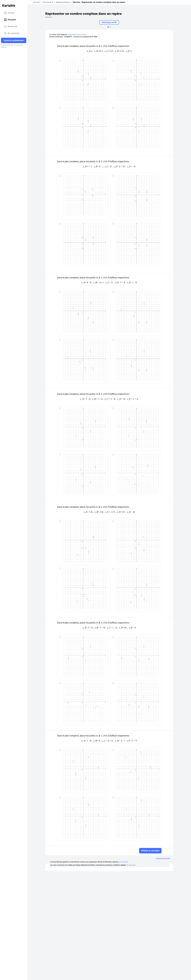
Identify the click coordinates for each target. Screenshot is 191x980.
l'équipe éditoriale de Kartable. (77, 35)
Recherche (11, 27)
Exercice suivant (163, 858)
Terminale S (48, 2)
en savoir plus (124, 862)
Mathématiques (63, 2)
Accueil (9, 13)
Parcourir (10, 20)
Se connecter (12, 33)
